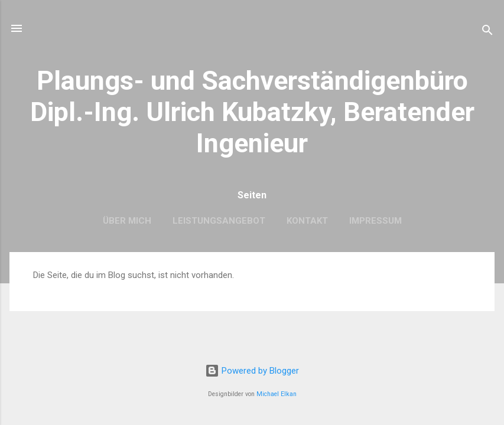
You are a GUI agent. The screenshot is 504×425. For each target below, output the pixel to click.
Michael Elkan (277, 394)
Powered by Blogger (252, 371)
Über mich (127, 221)
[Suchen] (487, 32)
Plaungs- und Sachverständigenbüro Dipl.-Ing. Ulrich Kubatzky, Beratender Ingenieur (252, 112)
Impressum (375, 221)
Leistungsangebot (219, 221)
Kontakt (307, 221)
